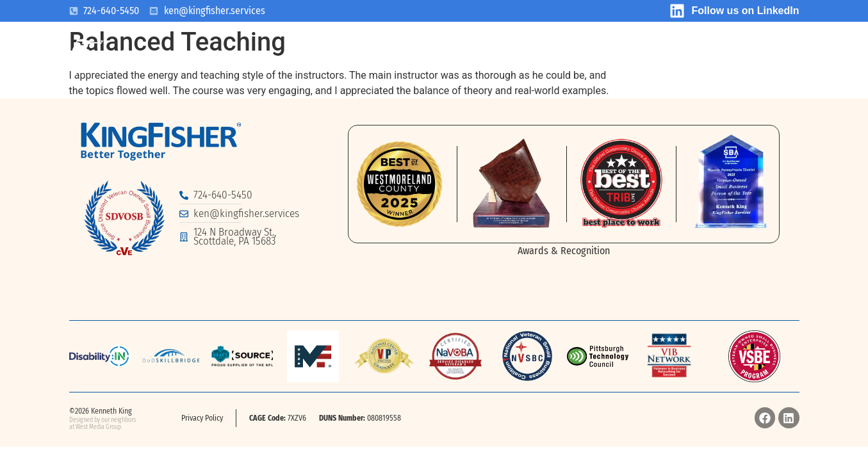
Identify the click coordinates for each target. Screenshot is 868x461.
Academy (761, 59)
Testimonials (578, 59)
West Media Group (98, 427)
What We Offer (458, 59)
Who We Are (235, 59)
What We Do (342, 59)
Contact (679, 59)
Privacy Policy (202, 418)
